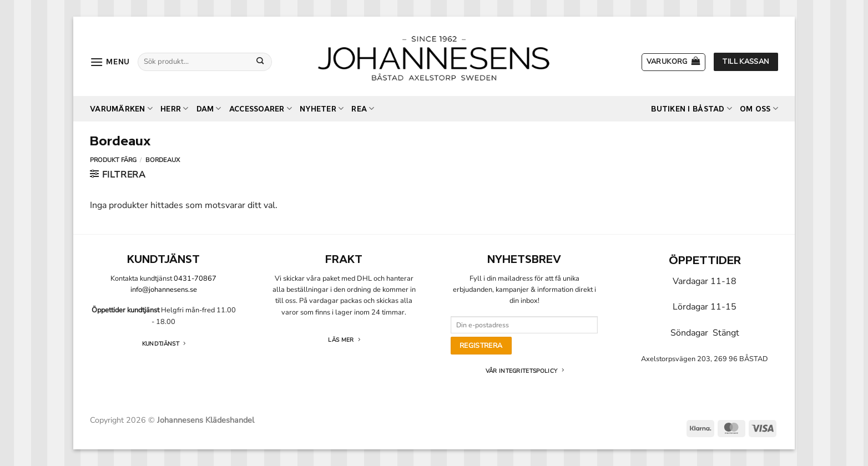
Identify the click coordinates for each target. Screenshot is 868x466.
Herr (174, 108)
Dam (209, 108)
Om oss (759, 108)
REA (363, 108)
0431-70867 (195, 278)
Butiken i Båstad (692, 108)
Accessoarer (261, 108)
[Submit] (260, 62)
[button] (110, 62)
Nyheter (322, 108)
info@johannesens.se (164, 290)
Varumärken (121, 108)
